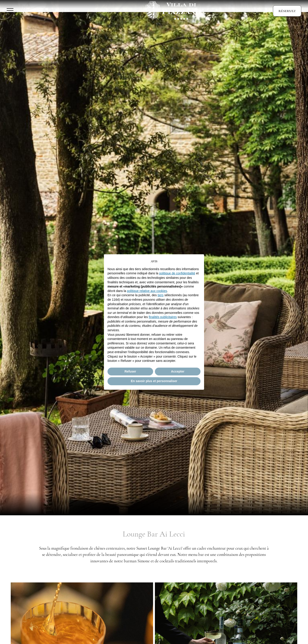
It (49, 11)
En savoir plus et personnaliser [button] (154, 381)
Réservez (287, 11)
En (40, 11)
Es (67, 11)
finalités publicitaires (163, 317)
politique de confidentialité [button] (177, 273)
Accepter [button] (178, 371)
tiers (160, 295)
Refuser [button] (130, 371)
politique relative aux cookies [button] (147, 291)
